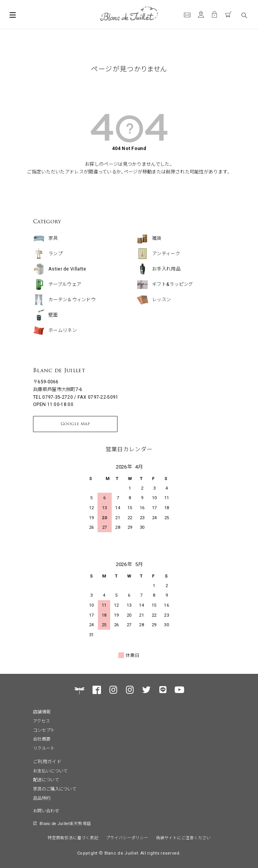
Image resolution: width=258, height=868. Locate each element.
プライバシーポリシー (127, 837)
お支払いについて (50, 771)
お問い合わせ (46, 810)
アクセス (41, 721)
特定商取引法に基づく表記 (73, 837)
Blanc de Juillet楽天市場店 (65, 823)
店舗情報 (42, 711)
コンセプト (44, 730)
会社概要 (42, 739)
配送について (46, 779)
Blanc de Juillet (59, 370)
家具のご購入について (55, 789)
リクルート (44, 748)
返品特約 (42, 798)
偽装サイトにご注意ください (183, 837)
